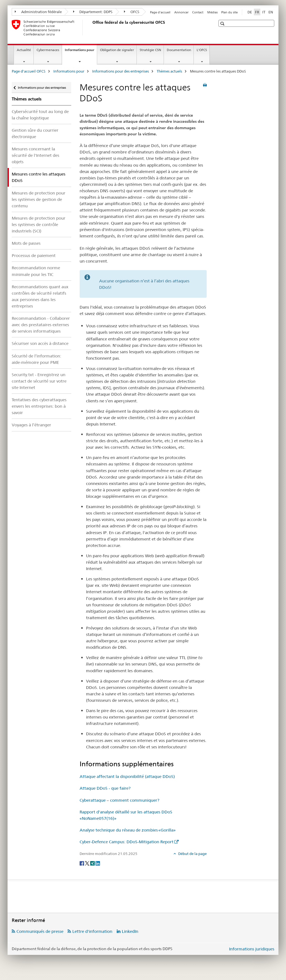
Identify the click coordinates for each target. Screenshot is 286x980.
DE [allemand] (250, 12)
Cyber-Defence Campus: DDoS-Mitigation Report (127, 842)
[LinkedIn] (98, 863)
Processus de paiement (34, 255)
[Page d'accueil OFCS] (91, 28)
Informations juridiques (252, 949)
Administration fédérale (38, 12)
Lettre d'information (92, 931)
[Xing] (93, 863)
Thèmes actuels (169, 71)
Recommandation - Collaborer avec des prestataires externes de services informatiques (41, 325)
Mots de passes (26, 243)
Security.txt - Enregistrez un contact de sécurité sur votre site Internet (39, 381)
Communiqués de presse (40, 931)
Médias (212, 12)
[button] (223, 24)
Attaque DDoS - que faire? (105, 788)
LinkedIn (130, 931)
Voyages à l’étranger (31, 425)
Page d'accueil (160, 12)
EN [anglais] (271, 12)
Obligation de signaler (117, 50)
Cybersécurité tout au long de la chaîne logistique (40, 115)
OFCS (132, 12)
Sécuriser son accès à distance (40, 343)
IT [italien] (264, 12)
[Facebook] (82, 863)
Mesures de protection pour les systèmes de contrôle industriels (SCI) (39, 224)
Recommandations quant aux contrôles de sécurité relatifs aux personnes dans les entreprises (40, 296)
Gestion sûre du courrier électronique (35, 133)
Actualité (24, 50)
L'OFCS (202, 50)
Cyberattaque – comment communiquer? (119, 800)
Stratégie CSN (150, 50)
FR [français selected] (257, 12)
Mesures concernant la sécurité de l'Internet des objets (35, 155)
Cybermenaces (48, 50)
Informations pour (81, 52)
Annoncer (181, 12)
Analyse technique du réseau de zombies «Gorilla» (128, 830)
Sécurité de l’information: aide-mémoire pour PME (36, 359)
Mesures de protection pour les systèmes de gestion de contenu (39, 199)
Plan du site (229, 12)
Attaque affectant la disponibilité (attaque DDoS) (127, 776)
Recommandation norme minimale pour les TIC (36, 271)
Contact (198, 12)
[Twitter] (88, 863)
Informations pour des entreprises (121, 71)
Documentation (179, 50)
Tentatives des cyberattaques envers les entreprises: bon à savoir (39, 406)
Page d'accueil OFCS (29, 71)
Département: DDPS (93, 12)
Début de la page (192, 854)
